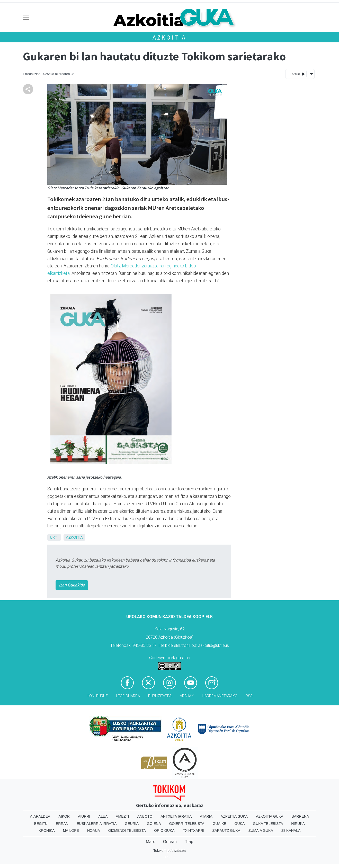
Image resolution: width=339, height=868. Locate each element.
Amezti (122, 816)
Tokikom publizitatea (169, 851)
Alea (103, 816)
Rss (249, 696)
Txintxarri (194, 830)
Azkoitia (169, 37)
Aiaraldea (40, 816)
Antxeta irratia (176, 816)
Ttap (189, 842)
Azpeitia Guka (234, 816)
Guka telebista (268, 824)
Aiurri (84, 816)
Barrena (300, 816)
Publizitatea (160, 696)
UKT (54, 537)
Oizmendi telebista (127, 830)
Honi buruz (97, 696)
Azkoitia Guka (270, 816)
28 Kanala (291, 830)
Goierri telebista (187, 824)
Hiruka (298, 824)
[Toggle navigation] (26, 17)
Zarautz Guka (226, 830)
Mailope (71, 830)
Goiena (154, 824)
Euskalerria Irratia (97, 824)
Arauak (187, 696)
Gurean (170, 842)
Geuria (132, 824)
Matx (150, 842)
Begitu (41, 824)
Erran (62, 824)
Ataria (206, 816)
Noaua (94, 830)
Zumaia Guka (261, 830)
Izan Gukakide (72, 585)
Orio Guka (164, 830)
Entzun (297, 74)
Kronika (47, 830)
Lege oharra (128, 696)
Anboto (145, 816)
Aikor (64, 816)
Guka (240, 824)
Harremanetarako (220, 696)
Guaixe (220, 824)
